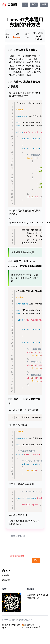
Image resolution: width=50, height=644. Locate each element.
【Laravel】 (17, 37)
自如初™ (12, 620)
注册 (44, 4)
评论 (36, 560)
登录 (34, 4)
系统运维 (6, 580)
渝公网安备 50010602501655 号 (31, 625)
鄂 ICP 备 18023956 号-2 (11, 627)
